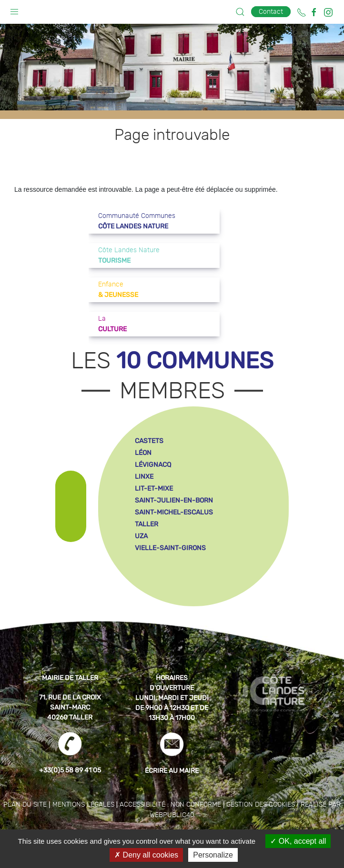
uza (141, 536)
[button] (14, 10)
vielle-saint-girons (170, 548)
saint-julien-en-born (174, 500)
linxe (144, 477)
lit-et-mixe (154, 488)
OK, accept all (298, 841)
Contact (271, 12)
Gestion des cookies (261, 805)
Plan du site (25, 805)
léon (143, 453)
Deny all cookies (146, 855)
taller (147, 524)
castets (149, 441)
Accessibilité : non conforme (170, 805)
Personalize (213, 855)
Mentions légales (83, 805)
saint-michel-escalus (174, 512)
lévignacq (153, 465)
